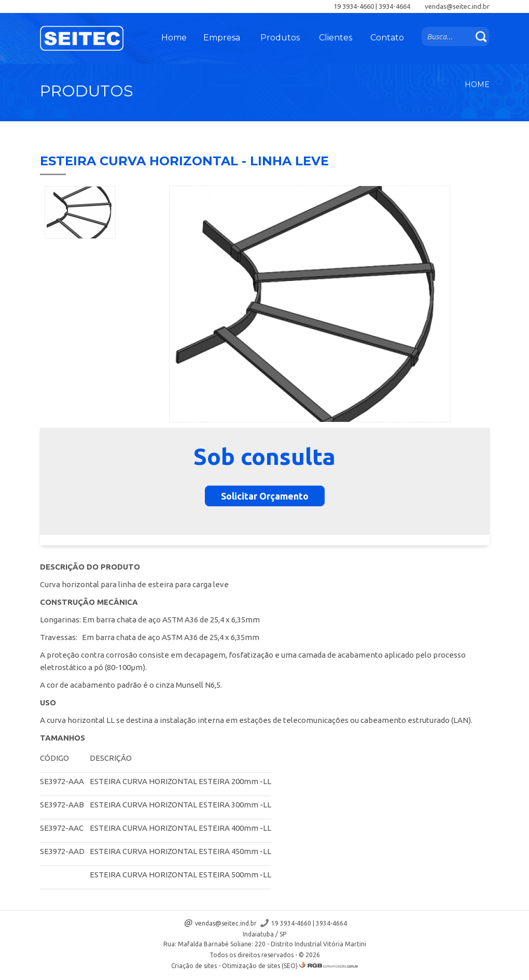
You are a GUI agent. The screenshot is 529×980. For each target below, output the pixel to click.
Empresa (222, 38)
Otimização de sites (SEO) (260, 966)
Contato (387, 38)
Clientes (336, 38)
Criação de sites (194, 966)
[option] (80, 212)
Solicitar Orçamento (265, 496)
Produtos (280, 38)
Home (174, 38)
